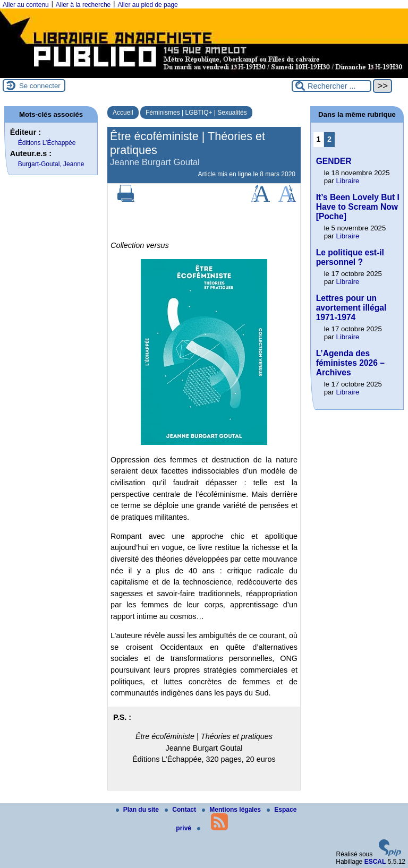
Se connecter (40, 86)
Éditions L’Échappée (47, 143)
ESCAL (375, 862)
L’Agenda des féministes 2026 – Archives (350, 363)
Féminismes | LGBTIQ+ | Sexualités (196, 113)
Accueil (123, 113)
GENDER (334, 161)
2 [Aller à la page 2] (329, 139)
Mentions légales (232, 810)
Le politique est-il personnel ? (350, 257)
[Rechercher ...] (331, 86)
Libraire (347, 181)
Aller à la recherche (83, 5)
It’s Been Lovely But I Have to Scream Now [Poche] (358, 207)
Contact (181, 810)
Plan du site (138, 810)
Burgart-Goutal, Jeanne (51, 164)
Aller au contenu (26, 5)
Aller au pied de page (147, 5)
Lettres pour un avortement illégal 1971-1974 (351, 308)
